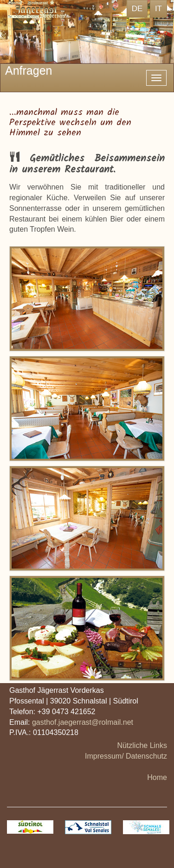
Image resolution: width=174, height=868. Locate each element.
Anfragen (29, 70)
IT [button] (158, 9)
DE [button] (137, 9)
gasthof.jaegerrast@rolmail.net (83, 722)
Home (157, 777)
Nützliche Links (142, 745)
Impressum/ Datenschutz (126, 756)
